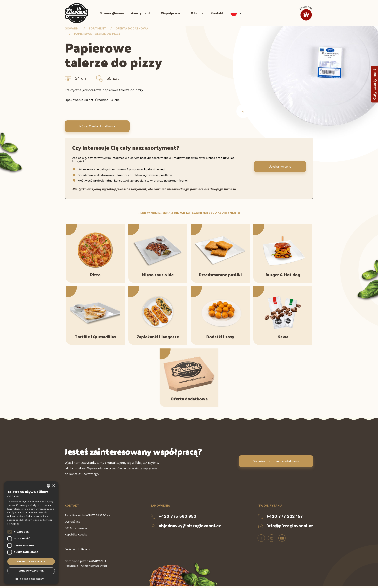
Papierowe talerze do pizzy (97, 35)
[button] (31, 579)
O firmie (197, 14)
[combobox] (48, 486)
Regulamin (71, 568)
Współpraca (170, 14)
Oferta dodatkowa (132, 30)
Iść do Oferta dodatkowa (97, 128)
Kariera (86, 551)
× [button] (53, 486)
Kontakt (217, 14)
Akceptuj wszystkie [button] (31, 561)
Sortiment (97, 30)
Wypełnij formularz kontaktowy (276, 463)
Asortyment (141, 14)
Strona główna (112, 14)
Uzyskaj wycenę (280, 168)
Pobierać (70, 551)
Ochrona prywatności (94, 568)
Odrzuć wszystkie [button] (31, 571)
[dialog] (31, 533)
